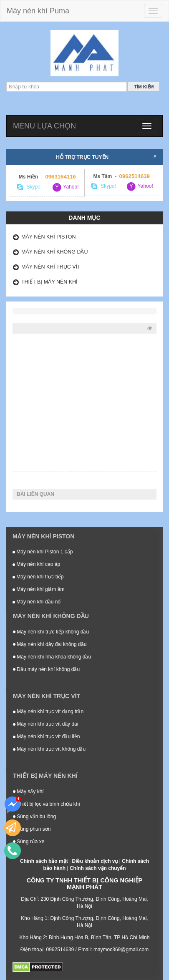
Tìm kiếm (144, 87)
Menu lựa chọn (44, 126)
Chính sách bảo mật (44, 861)
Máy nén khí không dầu (55, 252)
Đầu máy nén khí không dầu (46, 669)
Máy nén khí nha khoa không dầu (52, 657)
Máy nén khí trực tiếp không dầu (51, 632)
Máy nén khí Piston (49, 237)
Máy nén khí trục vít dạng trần (48, 711)
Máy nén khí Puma (38, 11)
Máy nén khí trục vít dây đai (45, 724)
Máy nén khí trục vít (51, 267)
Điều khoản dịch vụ (95, 861)
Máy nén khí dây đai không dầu (50, 644)
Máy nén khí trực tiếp (38, 577)
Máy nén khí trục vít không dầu (49, 749)
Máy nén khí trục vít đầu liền (46, 736)
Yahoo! (65, 187)
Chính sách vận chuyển (98, 868)
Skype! (29, 187)
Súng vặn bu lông (34, 817)
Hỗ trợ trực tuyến (106, 157)
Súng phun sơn (32, 829)
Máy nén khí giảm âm (38, 589)
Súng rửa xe (29, 842)
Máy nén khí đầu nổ (37, 602)
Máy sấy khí (28, 792)
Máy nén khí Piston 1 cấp (43, 552)
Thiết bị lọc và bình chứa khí (47, 804)
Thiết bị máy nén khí (49, 282)
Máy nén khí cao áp (36, 564)
